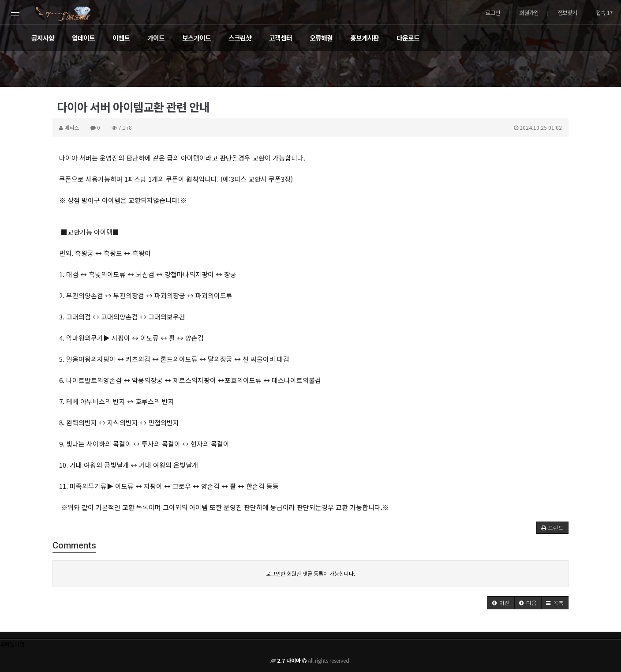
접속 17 (604, 13)
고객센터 (281, 38)
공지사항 (43, 38)
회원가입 (529, 13)
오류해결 (321, 38)
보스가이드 (196, 38)
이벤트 (121, 38)
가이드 (156, 38)
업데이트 (83, 38)
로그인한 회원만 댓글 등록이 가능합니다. (310, 573)
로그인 (493, 13)
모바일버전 (12, 644)
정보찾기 (567, 13)
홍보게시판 (365, 38)
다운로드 (408, 38)
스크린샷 (240, 38)
